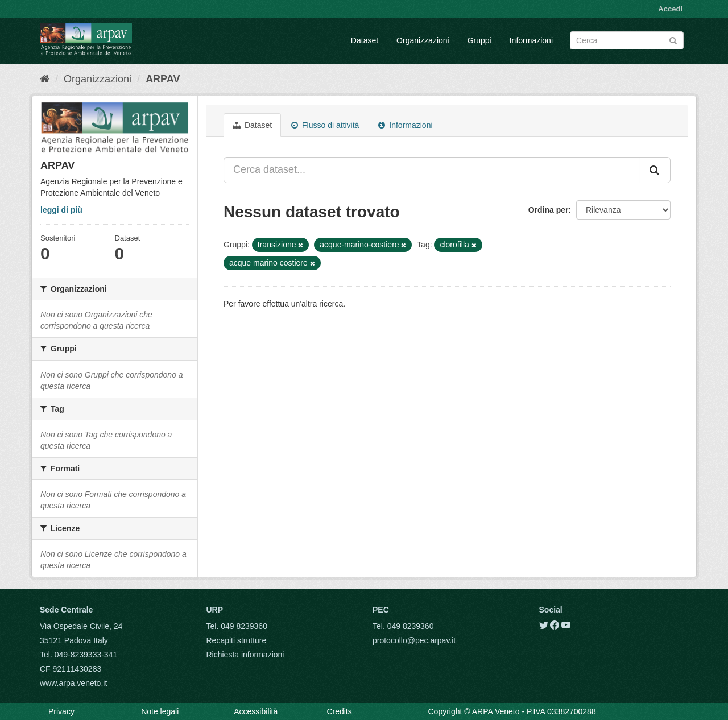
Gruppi (479, 40)
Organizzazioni (423, 40)
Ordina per (549, 210)
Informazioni (531, 40)
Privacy (61, 711)
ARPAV (163, 79)
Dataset (365, 40)
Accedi (670, 9)
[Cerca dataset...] (432, 170)
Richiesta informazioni (245, 655)
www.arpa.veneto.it (73, 683)
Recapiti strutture (237, 640)
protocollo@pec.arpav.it (414, 640)
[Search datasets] (627, 40)
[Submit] (673, 40)
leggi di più (61, 210)
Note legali (160, 711)
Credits (339, 711)
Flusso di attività (325, 125)
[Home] (45, 79)
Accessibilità (256, 711)
